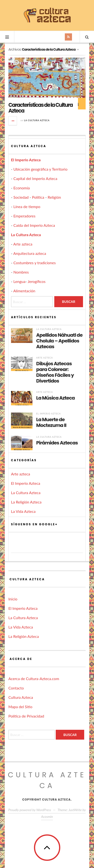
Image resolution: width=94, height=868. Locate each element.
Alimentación (24, 291)
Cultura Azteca (21, 697)
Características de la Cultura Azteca (41, 108)
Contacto (16, 688)
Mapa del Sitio (20, 707)
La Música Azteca (55, 398)
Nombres (21, 272)
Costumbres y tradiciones (35, 263)
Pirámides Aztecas (57, 443)
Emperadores (24, 216)
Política (38, 197)
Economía (22, 188)
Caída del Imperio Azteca (34, 225)
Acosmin (47, 817)
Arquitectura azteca (30, 253)
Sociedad (21, 197)
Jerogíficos (37, 281)
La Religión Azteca (26, 502)
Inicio (13, 599)
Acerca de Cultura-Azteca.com (34, 679)
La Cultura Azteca (37, 120)
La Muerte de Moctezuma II (51, 422)
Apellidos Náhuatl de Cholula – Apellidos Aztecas (59, 341)
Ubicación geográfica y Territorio (40, 169)
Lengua (19, 281)
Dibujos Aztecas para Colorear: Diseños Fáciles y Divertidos (55, 372)
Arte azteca (23, 244)
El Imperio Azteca (26, 160)
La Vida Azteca (23, 511)
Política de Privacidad (26, 716)
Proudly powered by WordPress (30, 810)
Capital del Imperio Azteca (35, 178)
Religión (54, 197)
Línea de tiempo (27, 207)
